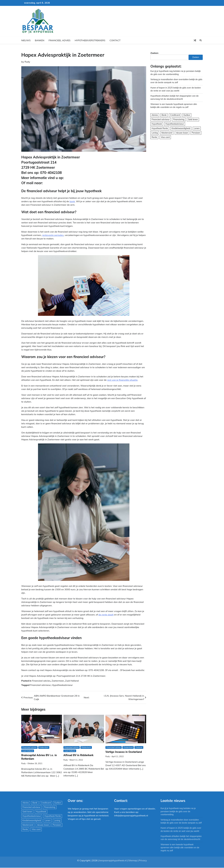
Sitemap (133, 860)
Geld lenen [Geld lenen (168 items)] (193, 119)
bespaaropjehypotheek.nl (113, 860)
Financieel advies (59, 40)
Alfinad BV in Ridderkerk (78, 755)
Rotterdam (44, 747)
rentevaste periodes (53, 235)
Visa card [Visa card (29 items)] (165, 137)
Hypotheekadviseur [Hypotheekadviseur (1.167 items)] (175, 124)
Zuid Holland (72, 681)
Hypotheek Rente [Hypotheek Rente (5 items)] (160, 128)
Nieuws (26, 40)
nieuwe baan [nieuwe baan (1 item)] (182, 133)
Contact (115, 40)
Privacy (143, 860)
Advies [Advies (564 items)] (155, 115)
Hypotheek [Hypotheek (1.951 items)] (157, 124)
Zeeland (139, 747)
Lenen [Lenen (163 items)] (197, 128)
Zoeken (154, 53)
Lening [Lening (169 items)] (155, 133)
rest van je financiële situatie (122, 380)
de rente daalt (106, 615)
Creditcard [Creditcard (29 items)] (175, 115)
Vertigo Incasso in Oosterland (124, 752)
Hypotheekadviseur (62, 685)
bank (72, 201)
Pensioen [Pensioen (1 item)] (196, 133)
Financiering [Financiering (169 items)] (179, 119)
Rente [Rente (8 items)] (154, 137)
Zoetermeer (58, 681)
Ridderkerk (86, 747)
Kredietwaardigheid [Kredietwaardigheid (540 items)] (181, 128)
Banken (40, 40)
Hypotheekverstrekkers (90, 40)
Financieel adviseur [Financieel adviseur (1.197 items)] (161, 119)
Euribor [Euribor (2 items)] (187, 115)
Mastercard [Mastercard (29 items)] (167, 133)
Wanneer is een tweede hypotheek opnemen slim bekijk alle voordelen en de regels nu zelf (180, 848)
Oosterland (128, 747)
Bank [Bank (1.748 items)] (164, 115)
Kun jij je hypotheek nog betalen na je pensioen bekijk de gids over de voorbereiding (178, 811)
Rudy (27, 62)
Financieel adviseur (40, 685)
